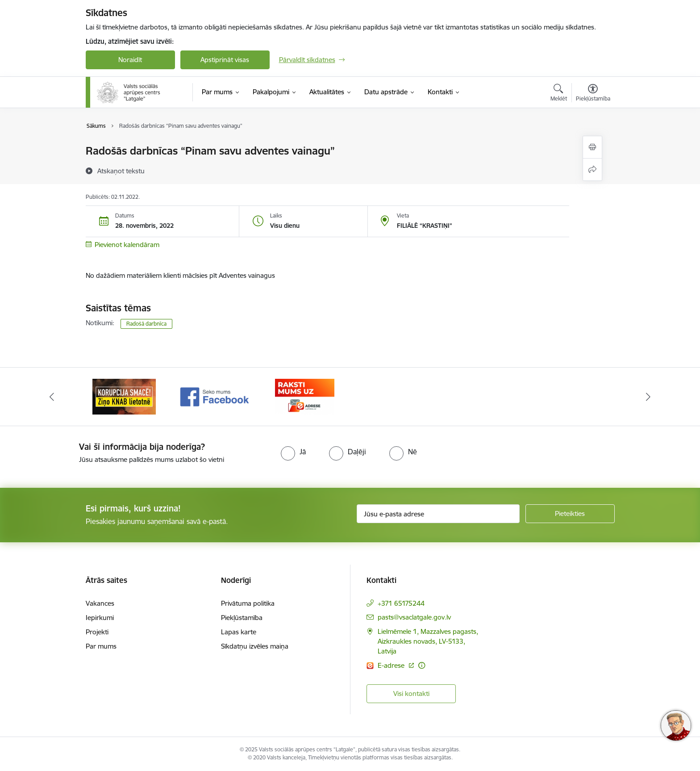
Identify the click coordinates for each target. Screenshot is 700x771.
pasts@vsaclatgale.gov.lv (414, 617)
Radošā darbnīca (146, 324)
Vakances (100, 603)
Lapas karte (239, 632)
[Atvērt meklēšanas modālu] (559, 94)
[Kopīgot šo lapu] (592, 170)
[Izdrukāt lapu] (592, 147)
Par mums (101, 646)
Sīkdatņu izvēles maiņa (255, 646)
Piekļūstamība (242, 618)
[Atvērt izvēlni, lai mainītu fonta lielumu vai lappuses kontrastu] (593, 94)
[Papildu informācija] (422, 665)
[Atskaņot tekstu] (121, 171)
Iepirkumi (100, 618)
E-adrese (392, 665)
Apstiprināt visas (225, 60)
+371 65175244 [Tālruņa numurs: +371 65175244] (401, 603)
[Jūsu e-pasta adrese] (438, 514)
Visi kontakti (411, 693)
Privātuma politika (248, 603)
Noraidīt (130, 60)
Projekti (97, 632)
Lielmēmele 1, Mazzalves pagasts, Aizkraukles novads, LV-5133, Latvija (428, 641)
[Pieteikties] (570, 514)
